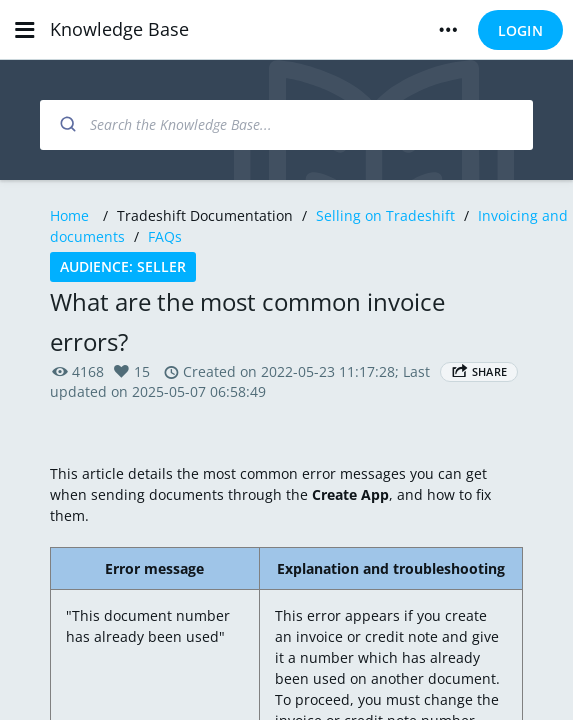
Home (69, 215)
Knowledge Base (119, 29)
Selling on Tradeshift (385, 215)
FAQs (165, 236)
